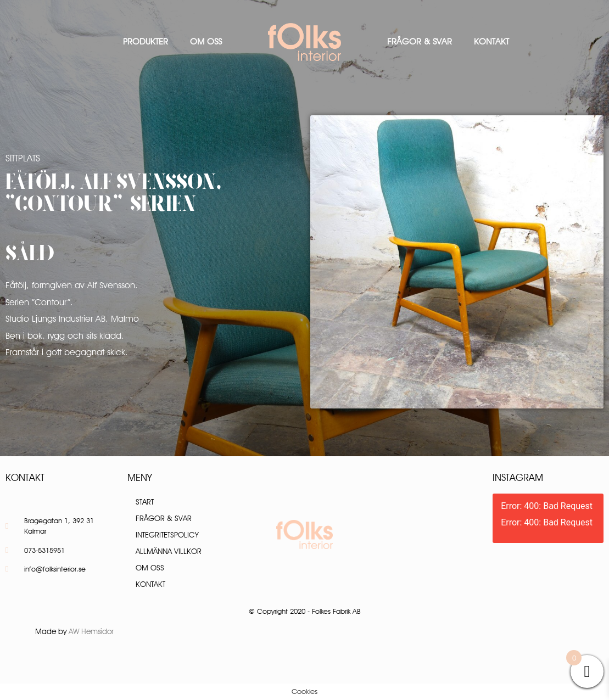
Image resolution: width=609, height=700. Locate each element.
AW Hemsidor (91, 631)
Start (145, 502)
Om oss (206, 41)
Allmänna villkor (169, 551)
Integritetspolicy (167, 535)
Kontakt (491, 41)
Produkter (146, 41)
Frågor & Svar (420, 41)
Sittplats (23, 158)
